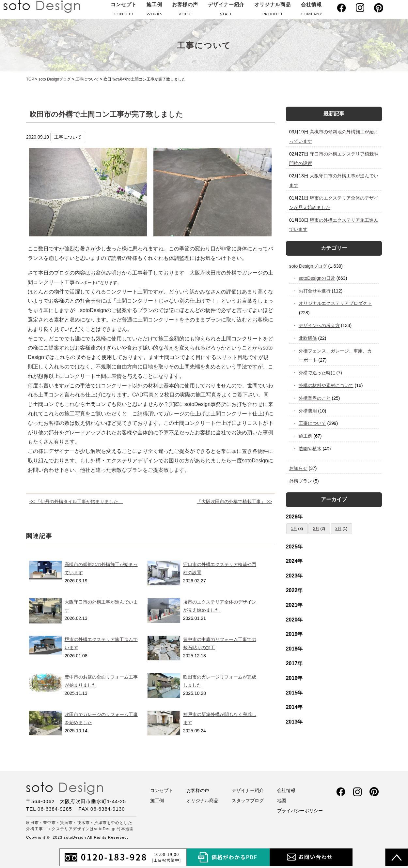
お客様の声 (185, 10)
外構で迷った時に (317, 373)
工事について (313, 423)
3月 (338, 529)
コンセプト (124, 10)
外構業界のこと (315, 398)
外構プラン (301, 481)
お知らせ (298, 468)
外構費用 (308, 411)
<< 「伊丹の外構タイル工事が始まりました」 (76, 501)
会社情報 (311, 10)
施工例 (154, 10)
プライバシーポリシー (300, 811)
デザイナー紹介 (226, 10)
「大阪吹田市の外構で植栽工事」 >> (234, 501)
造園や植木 (310, 449)
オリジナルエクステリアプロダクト (335, 303)
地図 (282, 801)
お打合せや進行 (315, 291)
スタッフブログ (248, 801)
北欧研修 (308, 338)
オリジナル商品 (273, 10)
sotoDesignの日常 (317, 278)
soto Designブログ (308, 266)
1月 (294, 529)
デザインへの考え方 (319, 325)
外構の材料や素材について (326, 385)
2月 (316, 529)
